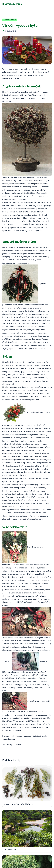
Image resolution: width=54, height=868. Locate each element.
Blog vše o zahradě (12, 4)
